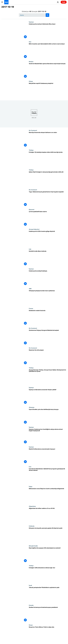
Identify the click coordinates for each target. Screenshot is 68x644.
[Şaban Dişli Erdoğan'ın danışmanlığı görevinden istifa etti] (48, 179)
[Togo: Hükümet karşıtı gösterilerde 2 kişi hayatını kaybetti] (48, 199)
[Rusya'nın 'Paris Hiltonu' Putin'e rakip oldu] (48, 634)
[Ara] (34, 15)
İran (30, 467)
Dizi (30, 42)
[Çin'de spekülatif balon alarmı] (48, 219)
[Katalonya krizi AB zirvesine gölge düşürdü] (48, 238)
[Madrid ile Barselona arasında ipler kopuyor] (48, 456)
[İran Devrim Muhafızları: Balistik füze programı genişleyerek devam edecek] (48, 476)
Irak (30, 249)
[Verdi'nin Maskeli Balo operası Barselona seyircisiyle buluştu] (48, 71)
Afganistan (32, 506)
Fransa (31, 308)
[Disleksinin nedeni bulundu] (48, 318)
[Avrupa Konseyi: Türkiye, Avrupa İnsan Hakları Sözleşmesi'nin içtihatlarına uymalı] (48, 377)
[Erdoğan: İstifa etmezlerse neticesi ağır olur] (48, 575)
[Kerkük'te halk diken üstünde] (48, 258)
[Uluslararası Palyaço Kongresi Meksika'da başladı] (48, 337)
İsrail (30, 585)
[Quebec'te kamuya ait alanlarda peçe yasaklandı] (48, 614)
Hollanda (32, 526)
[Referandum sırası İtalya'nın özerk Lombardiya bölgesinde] (48, 496)
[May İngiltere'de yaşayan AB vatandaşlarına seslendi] (48, 555)
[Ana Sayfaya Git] (6, 2)
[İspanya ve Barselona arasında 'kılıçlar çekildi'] (48, 397)
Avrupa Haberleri (34, 229)
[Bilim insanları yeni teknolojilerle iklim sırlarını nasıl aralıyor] (48, 51)
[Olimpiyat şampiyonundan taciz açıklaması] (48, 298)
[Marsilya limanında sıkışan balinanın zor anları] (48, 139)
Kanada (31, 605)
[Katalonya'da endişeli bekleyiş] (48, 278)
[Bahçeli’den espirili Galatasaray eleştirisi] (48, 90)
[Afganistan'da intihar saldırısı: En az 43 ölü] (48, 515)
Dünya (31, 81)
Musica (31, 61)
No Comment (33, 130)
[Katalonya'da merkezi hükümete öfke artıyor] (48, 31)
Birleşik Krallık (33, 546)
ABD (30, 289)
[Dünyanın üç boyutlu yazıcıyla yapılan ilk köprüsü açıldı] (48, 535)
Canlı (64, 2)
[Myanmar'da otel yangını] (48, 357)
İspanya (31, 22)
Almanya (32, 407)
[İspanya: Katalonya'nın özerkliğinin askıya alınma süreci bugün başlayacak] (48, 436)
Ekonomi (32, 209)
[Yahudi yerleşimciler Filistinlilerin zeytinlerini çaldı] (48, 595)
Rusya (31, 625)
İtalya (31, 486)
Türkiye (31, 150)
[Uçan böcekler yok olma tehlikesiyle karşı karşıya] (48, 416)
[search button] (47, 15)
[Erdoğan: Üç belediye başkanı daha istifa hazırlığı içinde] (48, 159)
